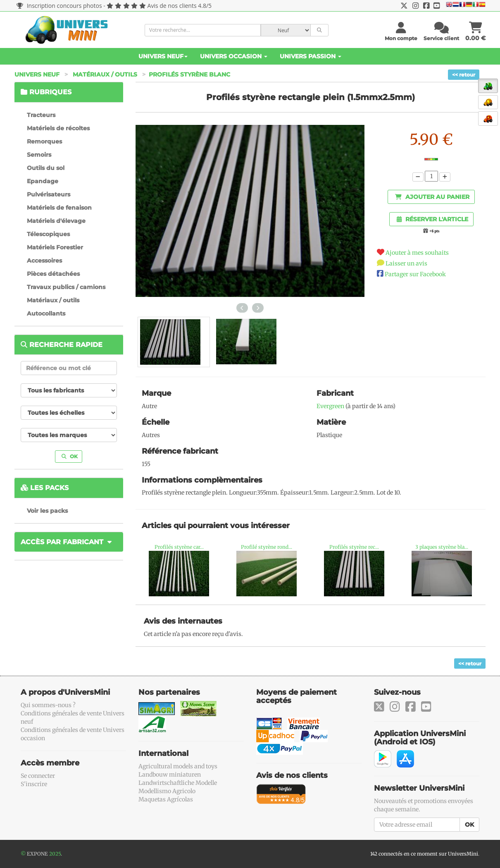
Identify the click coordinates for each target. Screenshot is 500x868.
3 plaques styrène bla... (442, 547)
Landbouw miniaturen (170, 775)
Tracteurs (41, 115)
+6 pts (434, 231)
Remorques (44, 141)
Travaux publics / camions (66, 287)
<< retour (464, 75)
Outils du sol (46, 168)
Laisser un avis (406, 263)
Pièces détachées (53, 274)
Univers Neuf (163, 56)
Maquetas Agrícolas (166, 799)
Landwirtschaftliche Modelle (178, 783)
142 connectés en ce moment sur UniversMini (424, 854)
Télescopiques (48, 234)
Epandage (43, 181)
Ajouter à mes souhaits (417, 253)
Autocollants (46, 313)
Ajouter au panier (432, 197)
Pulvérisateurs (49, 194)
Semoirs (39, 155)
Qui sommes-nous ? (48, 705)
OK (70, 456)
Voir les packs (47, 511)
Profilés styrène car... (179, 547)
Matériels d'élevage (56, 221)
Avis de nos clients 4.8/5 (180, 6)
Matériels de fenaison (59, 208)
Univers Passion (311, 56)
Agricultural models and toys (178, 766)
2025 (55, 854)
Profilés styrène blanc (189, 74)
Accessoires (44, 261)
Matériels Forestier (55, 247)
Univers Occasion (234, 56)
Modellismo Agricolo (167, 791)
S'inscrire (34, 784)
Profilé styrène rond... (267, 547)
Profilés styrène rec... (354, 547)
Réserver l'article (432, 219)
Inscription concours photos (59, 6)
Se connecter (38, 776)
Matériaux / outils (105, 74)
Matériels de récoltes (58, 128)
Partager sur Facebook (415, 274)
